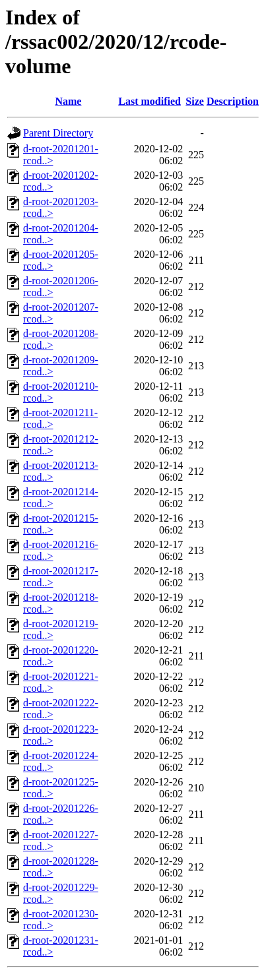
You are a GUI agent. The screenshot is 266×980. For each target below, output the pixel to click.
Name (68, 101)
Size (195, 101)
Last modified (150, 101)
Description (233, 101)
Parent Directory (58, 133)
